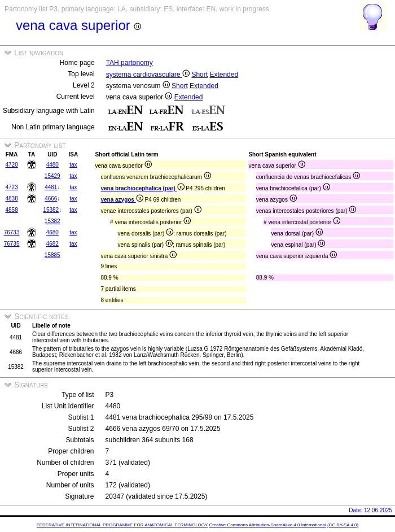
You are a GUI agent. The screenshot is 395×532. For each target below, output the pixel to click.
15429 (52, 176)
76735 (12, 244)
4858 (11, 210)
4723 (11, 187)
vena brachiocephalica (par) (142, 188)
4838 (11, 199)
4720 (11, 165)
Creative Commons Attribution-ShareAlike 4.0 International (267, 525)
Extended (224, 75)
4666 (51, 199)
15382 (51, 210)
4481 (51, 187)
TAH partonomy (130, 63)
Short (199, 75)
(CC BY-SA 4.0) (343, 525)
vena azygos (122, 200)
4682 (52, 244)
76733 (12, 232)
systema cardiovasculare (148, 75)
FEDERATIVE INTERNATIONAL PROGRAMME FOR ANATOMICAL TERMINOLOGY (122, 525)
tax (73, 165)
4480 (52, 165)
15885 (52, 255)
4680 (52, 232)
